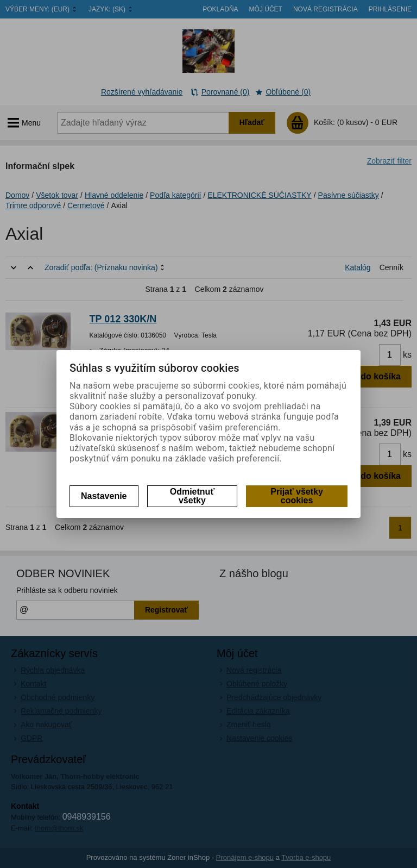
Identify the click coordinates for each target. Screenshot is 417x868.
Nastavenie (104, 496)
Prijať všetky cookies (297, 496)
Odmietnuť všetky (192, 496)
